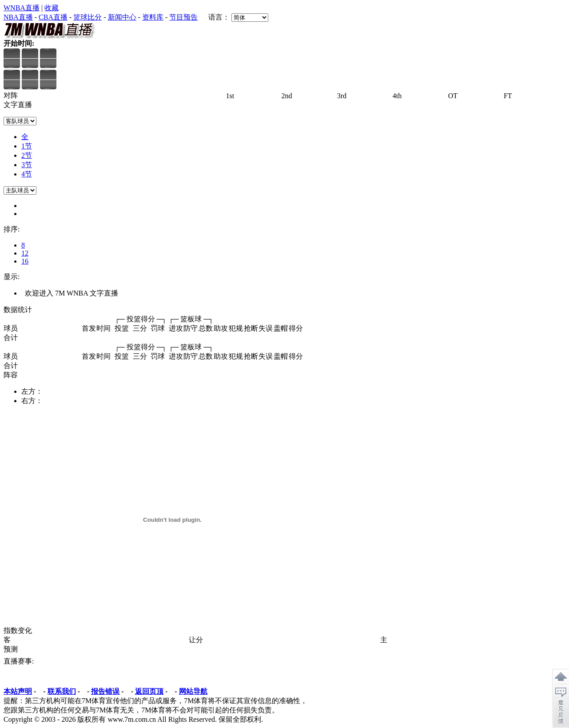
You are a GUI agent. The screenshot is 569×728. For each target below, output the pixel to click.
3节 (27, 165)
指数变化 (18, 630)
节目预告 (183, 17)
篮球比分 (88, 17)
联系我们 (62, 691)
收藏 (52, 8)
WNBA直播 (22, 8)
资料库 (153, 17)
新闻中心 (122, 17)
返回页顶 (149, 691)
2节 (27, 155)
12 (25, 253)
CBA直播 (53, 17)
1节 (27, 146)
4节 (27, 174)
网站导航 (193, 691)
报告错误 (105, 691)
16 (25, 261)
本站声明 (18, 691)
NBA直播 (18, 17)
